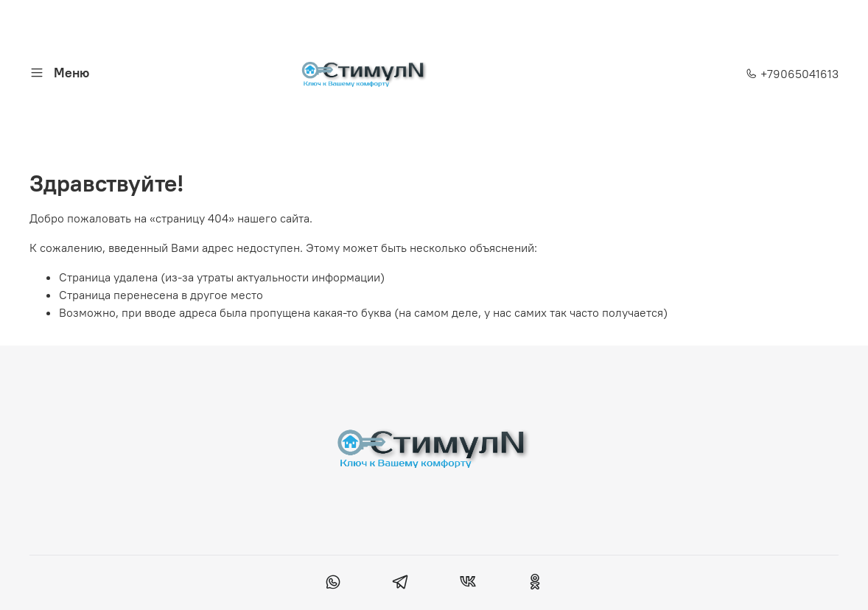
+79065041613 (792, 74)
